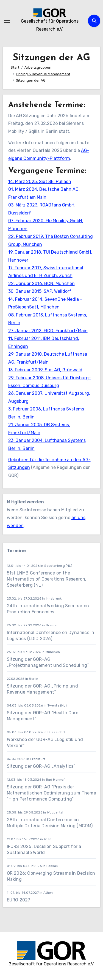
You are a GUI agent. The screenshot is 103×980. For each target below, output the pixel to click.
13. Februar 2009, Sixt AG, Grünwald (45, 370)
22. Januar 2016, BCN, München (41, 284)
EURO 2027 (19, 900)
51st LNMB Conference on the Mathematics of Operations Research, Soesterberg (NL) (47, 579)
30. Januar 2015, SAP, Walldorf (40, 291)
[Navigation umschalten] (7, 21)
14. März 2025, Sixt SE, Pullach (40, 182)
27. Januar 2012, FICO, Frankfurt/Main (48, 331)
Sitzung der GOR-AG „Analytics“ (41, 766)
